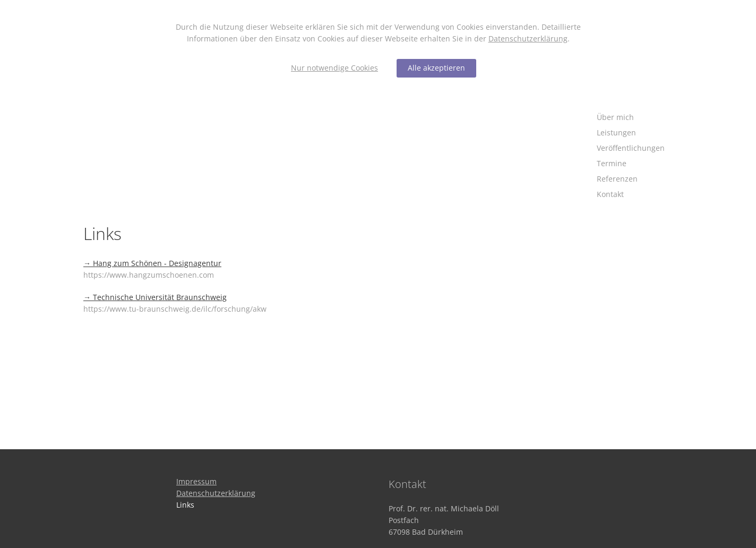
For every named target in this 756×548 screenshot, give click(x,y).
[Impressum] (196, 481)
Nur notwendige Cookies (334, 68)
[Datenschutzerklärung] (216, 493)
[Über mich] (631, 118)
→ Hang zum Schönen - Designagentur (152, 263)
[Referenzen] (631, 179)
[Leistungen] (631, 133)
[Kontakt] (631, 195)
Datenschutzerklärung (528, 38)
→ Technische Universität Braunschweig (155, 297)
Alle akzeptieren (436, 68)
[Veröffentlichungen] (631, 148)
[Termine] (631, 164)
